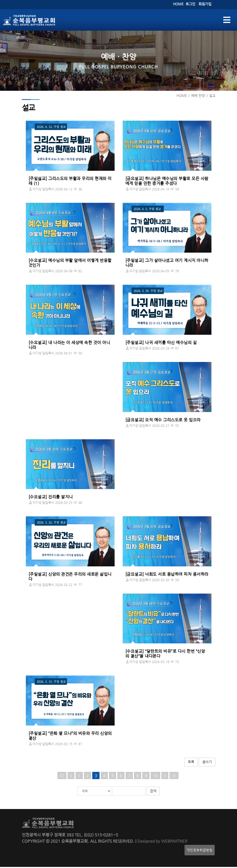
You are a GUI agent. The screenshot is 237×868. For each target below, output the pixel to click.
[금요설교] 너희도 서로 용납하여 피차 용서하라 (167, 575)
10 (155, 777)
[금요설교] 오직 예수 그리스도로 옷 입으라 (163, 421)
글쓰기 (207, 763)
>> (174, 777)
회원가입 (205, 4)
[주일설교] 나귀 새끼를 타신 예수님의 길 (161, 344)
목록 (191, 763)
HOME (178, 4)
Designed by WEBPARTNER (162, 842)
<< (62, 777)
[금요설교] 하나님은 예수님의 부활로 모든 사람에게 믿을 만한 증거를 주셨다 (167, 182)
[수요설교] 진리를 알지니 (51, 498)
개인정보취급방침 (200, 851)
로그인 (190, 4)
